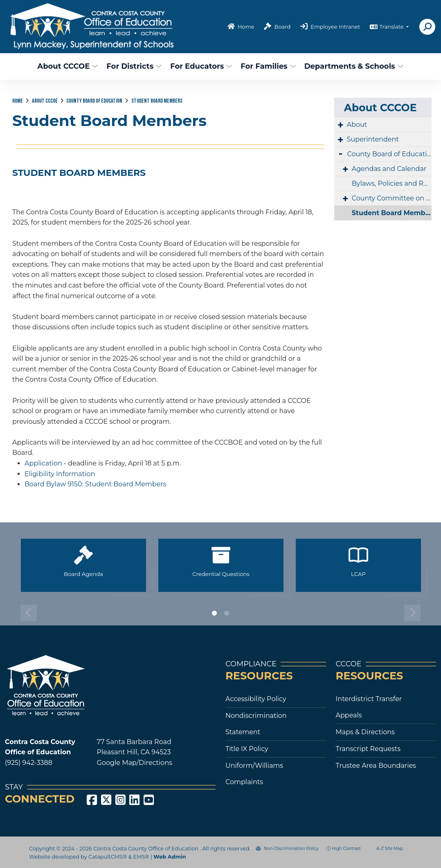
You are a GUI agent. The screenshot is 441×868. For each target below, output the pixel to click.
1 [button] (214, 613)
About (357, 125)
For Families (267, 66)
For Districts (133, 66)
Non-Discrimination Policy (287, 849)
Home (246, 27)
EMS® (141, 857)
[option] (83, 569)
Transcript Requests (368, 749)
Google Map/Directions (135, 763)
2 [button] (227, 613)
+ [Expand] (341, 125)
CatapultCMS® (108, 857)
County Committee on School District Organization (392, 198)
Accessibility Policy (256, 699)
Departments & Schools (351, 66)
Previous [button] (29, 613)
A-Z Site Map (386, 849)
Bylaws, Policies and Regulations (392, 183)
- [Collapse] (341, 153)
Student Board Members (157, 101)
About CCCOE (66, 66)
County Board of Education (94, 101)
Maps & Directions (365, 732)
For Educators (200, 66)
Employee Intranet (335, 27)
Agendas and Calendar (389, 169)
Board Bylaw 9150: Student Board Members (96, 484)
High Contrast (346, 849)
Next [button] (412, 613)
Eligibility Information (60, 474)
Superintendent (373, 139)
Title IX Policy (247, 749)
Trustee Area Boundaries (376, 766)
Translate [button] (392, 27)
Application (43, 463)
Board (282, 27)
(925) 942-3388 (29, 763)
